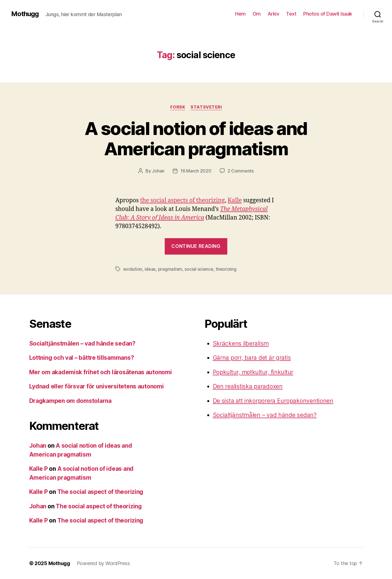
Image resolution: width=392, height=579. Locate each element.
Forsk (178, 107)
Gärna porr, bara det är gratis (252, 358)
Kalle (235, 200)
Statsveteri (206, 107)
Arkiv (273, 14)
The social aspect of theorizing (100, 492)
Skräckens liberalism (241, 343)
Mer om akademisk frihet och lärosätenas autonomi (101, 372)
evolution (133, 269)
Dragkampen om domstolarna (70, 401)
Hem (240, 14)
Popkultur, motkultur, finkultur (253, 372)
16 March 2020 (196, 171)
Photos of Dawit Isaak (328, 14)
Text (291, 14)
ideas (150, 269)
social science (199, 269)
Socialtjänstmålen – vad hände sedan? (82, 343)
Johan (158, 171)
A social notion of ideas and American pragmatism (196, 139)
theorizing (226, 269)
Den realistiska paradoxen (248, 386)
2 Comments (241, 171)
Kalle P (39, 469)
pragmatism (170, 269)
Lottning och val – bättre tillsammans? (82, 358)
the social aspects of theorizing (183, 200)
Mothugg (25, 14)
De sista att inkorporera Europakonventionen (273, 401)
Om (257, 14)
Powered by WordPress (103, 563)
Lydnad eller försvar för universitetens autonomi (97, 386)
